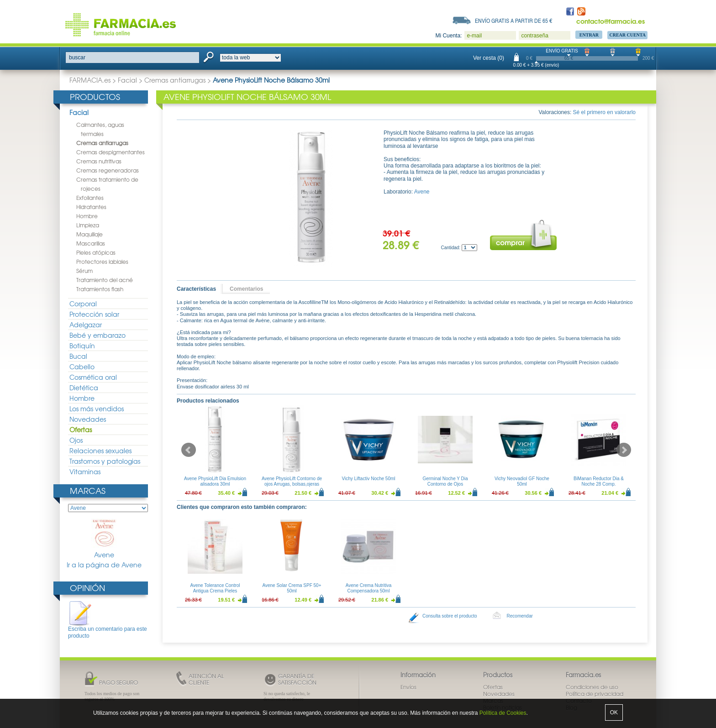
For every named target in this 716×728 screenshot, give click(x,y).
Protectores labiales (102, 262)
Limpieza (88, 225)
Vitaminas (85, 471)
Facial (127, 80)
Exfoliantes (90, 198)
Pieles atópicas (96, 252)
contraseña (534, 36)
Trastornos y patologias (105, 461)
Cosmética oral (93, 377)
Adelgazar (86, 325)
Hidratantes (91, 207)
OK (614, 712)
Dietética (84, 388)
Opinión (87, 588)
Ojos (76, 440)
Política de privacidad (595, 694)
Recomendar (520, 616)
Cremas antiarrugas (175, 80)
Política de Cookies (503, 713)
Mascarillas (91, 243)
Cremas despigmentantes (111, 152)
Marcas (88, 490)
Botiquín (82, 346)
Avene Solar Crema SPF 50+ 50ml (292, 588)
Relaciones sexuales (100, 450)
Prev (189, 450)
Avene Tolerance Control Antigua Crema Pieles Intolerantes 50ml (215, 591)
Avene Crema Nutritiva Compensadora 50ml (369, 588)
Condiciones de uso (592, 687)
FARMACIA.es (90, 80)
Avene (104, 539)
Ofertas (81, 429)
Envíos (408, 687)
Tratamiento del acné (105, 280)
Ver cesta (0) (489, 58)
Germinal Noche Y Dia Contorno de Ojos (445, 481)
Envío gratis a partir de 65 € (514, 21)
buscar (77, 58)
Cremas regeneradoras (108, 170)
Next (624, 450)
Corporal (83, 304)
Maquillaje (89, 234)
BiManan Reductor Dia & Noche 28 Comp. (599, 481)
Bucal (78, 356)
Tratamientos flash (100, 289)
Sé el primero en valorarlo (604, 112)
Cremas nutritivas (99, 161)
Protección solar (94, 314)
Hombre (87, 216)
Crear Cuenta (627, 35)
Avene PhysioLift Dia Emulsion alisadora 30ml (215, 481)
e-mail (474, 36)
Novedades (88, 419)
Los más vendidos (97, 409)
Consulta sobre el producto (450, 616)
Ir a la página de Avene (104, 565)
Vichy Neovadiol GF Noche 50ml (522, 481)
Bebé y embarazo (97, 335)
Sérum (84, 271)
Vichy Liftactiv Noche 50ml (368, 479)
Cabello (82, 367)
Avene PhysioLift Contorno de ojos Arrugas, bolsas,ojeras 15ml (292, 484)
